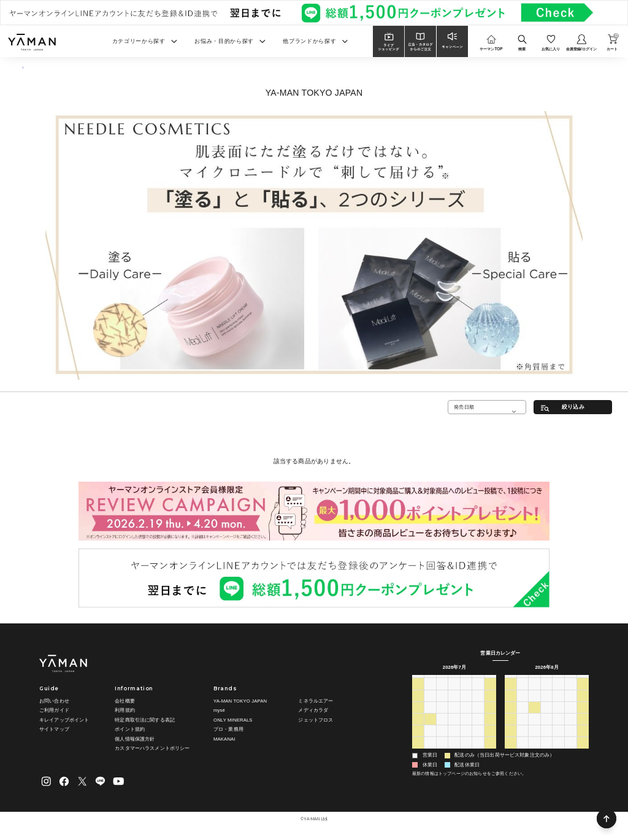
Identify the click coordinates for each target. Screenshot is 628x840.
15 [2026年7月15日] (454, 717)
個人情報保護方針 (135, 739)
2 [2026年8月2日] (418, 752)
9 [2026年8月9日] (510, 717)
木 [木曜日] (466, 681)
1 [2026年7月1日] (454, 693)
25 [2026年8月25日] (534, 741)
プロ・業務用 (228, 729)
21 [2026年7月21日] (442, 729)
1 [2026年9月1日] (534, 752)
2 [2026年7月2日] (466, 693)
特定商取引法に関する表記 (145, 720)
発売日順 (464, 407)
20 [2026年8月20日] (558, 729)
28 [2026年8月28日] (571, 741)
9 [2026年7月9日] (466, 705)
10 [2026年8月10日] (523, 717)
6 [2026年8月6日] (466, 752)
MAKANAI (224, 739)
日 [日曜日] (418, 681)
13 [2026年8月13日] (558, 717)
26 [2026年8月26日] (547, 741)
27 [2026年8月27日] (558, 741)
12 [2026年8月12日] (547, 717)
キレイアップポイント (64, 720)
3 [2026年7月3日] (478, 693)
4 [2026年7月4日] (490, 693)
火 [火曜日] (442, 681)
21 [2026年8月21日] (571, 729)
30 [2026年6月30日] (442, 693)
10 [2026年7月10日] (478, 705)
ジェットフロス (316, 720)
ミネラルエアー (316, 701)
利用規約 (125, 710)
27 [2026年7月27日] (430, 741)
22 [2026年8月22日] (583, 729)
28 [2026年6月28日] (418, 693)
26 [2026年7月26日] (418, 741)
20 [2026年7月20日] (430, 729)
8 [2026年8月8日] (490, 752)
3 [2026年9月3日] (559, 752)
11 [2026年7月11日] (490, 705)
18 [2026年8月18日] (534, 729)
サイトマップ (54, 729)
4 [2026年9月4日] (570, 752)
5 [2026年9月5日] (583, 752)
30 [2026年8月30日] (511, 752)
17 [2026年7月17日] (478, 717)
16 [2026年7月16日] (466, 717)
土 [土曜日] (490, 681)
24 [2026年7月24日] (478, 729)
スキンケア (46, 68)
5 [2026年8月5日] (454, 752)
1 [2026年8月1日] (490, 741)
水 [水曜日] (454, 681)
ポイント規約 (130, 729)
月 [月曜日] (430, 681)
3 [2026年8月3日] (430, 752)
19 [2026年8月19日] (547, 729)
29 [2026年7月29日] (454, 741)
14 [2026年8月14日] (571, 717)
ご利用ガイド (54, 710)
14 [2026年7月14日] (442, 717)
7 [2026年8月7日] (478, 752)
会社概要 (125, 701)
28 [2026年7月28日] (442, 741)
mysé (219, 710)
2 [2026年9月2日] (546, 752)
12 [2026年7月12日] (418, 717)
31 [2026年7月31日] (478, 741)
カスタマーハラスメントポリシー (152, 748)
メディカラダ (313, 710)
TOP (20, 68)
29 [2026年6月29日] (430, 693)
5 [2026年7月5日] (418, 705)
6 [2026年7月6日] (430, 705)
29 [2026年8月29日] (583, 741)
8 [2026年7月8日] (454, 705)
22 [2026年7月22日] (454, 729)
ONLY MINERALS (233, 720)
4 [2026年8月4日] (442, 752)
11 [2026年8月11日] (534, 717)
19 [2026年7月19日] (418, 729)
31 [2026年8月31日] (523, 752)
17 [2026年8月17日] (523, 729)
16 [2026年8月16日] (511, 729)
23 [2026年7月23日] (466, 729)
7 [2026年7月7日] (442, 705)
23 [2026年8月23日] (511, 741)
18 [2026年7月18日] (490, 717)
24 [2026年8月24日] (523, 741)
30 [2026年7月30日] (466, 741)
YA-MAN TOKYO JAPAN (240, 701)
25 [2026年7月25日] (490, 729)
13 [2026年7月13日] (430, 717)
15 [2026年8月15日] (583, 717)
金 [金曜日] (478, 681)
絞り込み (573, 407)
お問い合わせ (54, 701)
